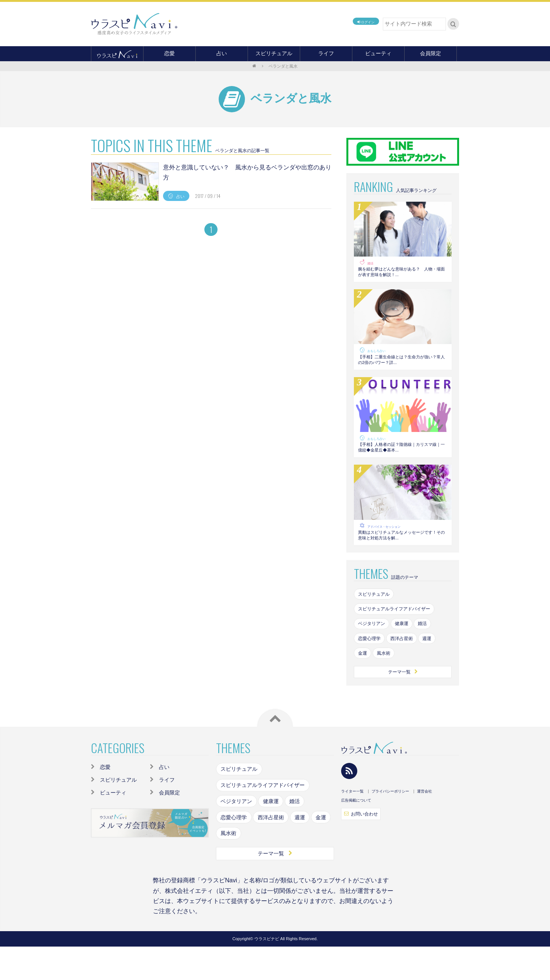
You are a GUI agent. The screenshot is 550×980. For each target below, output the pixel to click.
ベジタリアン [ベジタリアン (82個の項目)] (374, 652)
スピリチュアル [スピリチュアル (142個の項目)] (377, 620)
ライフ (326, 53)
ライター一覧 (352, 825)
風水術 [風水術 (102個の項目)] (387, 684)
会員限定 (431, 53)
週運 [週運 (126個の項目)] (438, 668)
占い (222, 53)
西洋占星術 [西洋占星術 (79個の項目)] (408, 668)
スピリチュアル (274, 53)
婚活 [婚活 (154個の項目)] (432, 652)
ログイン (358, 24)
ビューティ (378, 53)
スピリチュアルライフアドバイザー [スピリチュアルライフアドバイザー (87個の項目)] (400, 636)
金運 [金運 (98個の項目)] (364, 684)
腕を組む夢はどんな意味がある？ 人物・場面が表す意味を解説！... (402, 275)
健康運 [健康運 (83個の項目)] (408, 652)
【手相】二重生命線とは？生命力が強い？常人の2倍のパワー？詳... (402, 369)
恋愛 (169, 53)
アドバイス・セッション (388, 546)
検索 (453, 24)
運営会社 (425, 825)
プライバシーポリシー (390, 825)
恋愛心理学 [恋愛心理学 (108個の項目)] (372, 668)
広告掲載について (356, 834)
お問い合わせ (364, 848)
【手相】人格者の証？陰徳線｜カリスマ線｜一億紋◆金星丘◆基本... (402, 463)
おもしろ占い (379, 357)
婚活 (371, 263)
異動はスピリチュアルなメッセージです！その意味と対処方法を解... (402, 557)
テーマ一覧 (403, 705)
